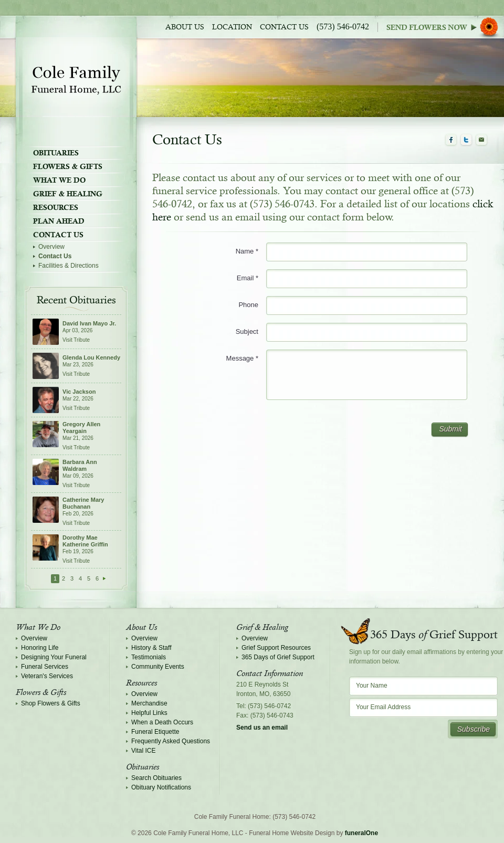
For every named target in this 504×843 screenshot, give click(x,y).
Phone (248, 305)
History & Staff (151, 648)
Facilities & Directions (69, 266)
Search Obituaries (156, 778)
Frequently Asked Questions (171, 741)
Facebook (451, 140)
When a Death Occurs (162, 722)
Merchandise (149, 703)
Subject (247, 331)
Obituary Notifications (161, 787)
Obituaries (56, 153)
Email (481, 140)
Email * (248, 278)
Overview (51, 247)
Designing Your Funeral (54, 657)
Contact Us (284, 27)
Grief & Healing (68, 194)
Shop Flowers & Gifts (51, 703)
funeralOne (361, 833)
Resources (56, 207)
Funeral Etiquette (155, 732)
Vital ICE (143, 751)
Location (232, 27)
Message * (242, 358)
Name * (247, 251)
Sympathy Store (445, 27)
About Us (185, 27)
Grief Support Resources (276, 648)
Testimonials (149, 657)
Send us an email (262, 728)
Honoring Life (40, 648)
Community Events (158, 667)
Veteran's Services (47, 676)
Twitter (466, 140)
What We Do (59, 180)
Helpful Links (149, 713)
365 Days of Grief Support (278, 657)
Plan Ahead (59, 221)
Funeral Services (45, 667)
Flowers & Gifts (68, 166)
